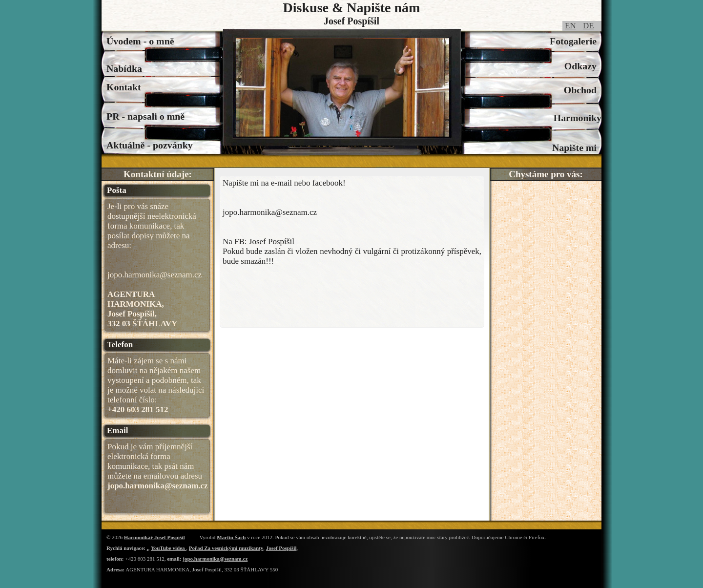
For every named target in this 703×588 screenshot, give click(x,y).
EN (570, 26)
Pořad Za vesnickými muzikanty (226, 548)
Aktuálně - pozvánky (150, 145)
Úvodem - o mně (140, 41)
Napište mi (577, 147)
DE (589, 26)
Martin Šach (231, 537)
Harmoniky (578, 118)
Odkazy (583, 66)
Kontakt (126, 87)
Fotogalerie (576, 41)
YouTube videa (168, 548)
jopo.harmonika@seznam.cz (215, 559)
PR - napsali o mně (145, 116)
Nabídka (124, 68)
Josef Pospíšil (281, 548)
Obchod (583, 90)
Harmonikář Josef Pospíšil (155, 537)
